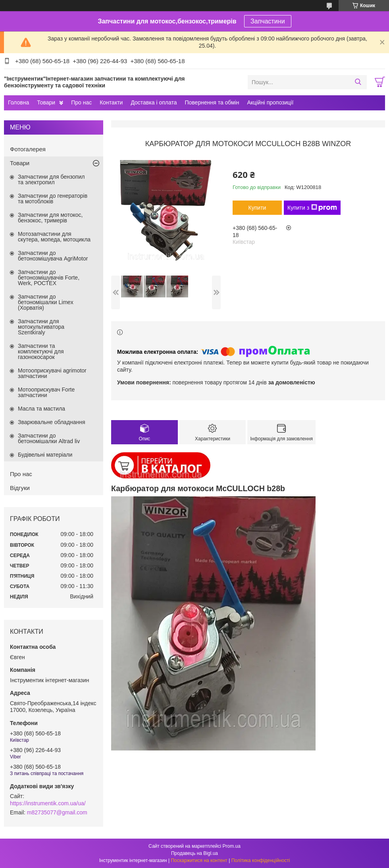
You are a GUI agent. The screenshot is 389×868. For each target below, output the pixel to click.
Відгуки (20, 488)
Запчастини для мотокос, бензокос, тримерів (50, 218)
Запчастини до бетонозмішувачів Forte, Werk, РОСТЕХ (49, 278)
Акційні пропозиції (271, 102)
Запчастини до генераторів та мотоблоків (53, 199)
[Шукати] (358, 82)
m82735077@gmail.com (57, 812)
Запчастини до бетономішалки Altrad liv (49, 438)
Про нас (81, 102)
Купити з (312, 208)
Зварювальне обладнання (52, 422)
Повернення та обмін (212, 102)
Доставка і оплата (154, 102)
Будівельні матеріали (45, 455)
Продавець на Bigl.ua (194, 853)
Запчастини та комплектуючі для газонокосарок (41, 351)
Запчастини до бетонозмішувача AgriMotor (53, 256)
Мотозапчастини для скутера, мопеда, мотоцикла (54, 237)
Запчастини (268, 21)
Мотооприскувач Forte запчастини (46, 392)
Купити (257, 208)
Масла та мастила (41, 409)
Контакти (111, 102)
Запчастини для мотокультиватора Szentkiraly (41, 327)
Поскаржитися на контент (199, 860)
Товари (46, 102)
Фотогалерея (28, 149)
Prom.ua (232, 846)
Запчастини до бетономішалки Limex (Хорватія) (46, 302)
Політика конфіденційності (261, 860)
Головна (18, 102)
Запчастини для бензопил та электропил (51, 179)
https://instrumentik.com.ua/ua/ (48, 803)
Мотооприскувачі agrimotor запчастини (52, 373)
